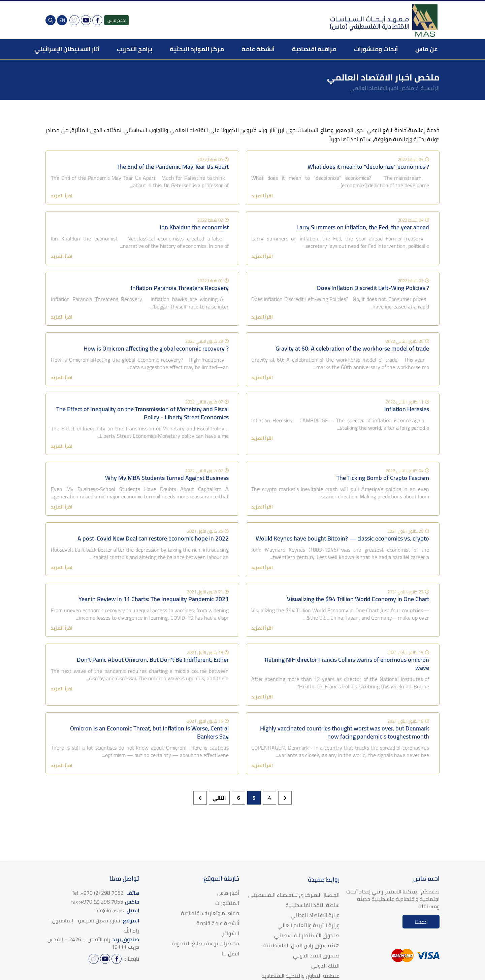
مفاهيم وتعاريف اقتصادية (210, 913)
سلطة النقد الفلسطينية (313, 905)
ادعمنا (421, 922)
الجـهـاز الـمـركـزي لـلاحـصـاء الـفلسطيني (294, 895)
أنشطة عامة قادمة (218, 923)
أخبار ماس (228, 893)
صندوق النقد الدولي (316, 955)
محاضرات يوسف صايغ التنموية (205, 943)
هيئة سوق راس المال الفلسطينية (301, 945)
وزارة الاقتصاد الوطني (315, 915)
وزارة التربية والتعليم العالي (309, 925)
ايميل (117, 910)
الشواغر (231, 933)
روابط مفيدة (324, 879)
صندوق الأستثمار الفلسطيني (307, 935)
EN (62, 20)
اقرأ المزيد (262, 196)
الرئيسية (430, 88)
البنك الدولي (325, 966)
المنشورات (227, 903)
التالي (219, 798)
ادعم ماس (117, 20)
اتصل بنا (230, 953)
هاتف (105, 893)
